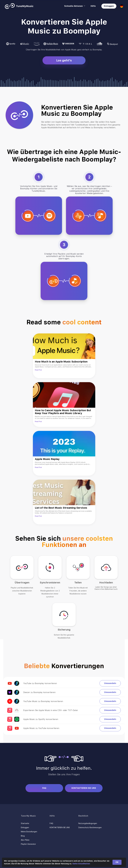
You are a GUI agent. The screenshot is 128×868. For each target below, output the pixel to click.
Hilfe (93, 6)
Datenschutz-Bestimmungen (90, 828)
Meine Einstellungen (29, 832)
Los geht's (64, 60)
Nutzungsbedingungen (88, 823)
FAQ (44, 788)
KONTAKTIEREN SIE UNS (84, 788)
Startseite (25, 823)
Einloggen (109, 6)
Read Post (38, 370)
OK (117, 862)
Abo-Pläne (25, 840)
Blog (23, 836)
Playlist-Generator (28, 844)
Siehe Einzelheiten (81, 864)
